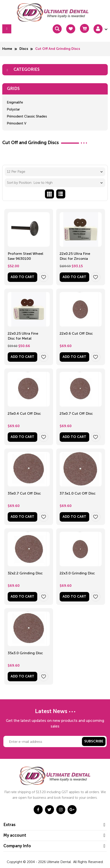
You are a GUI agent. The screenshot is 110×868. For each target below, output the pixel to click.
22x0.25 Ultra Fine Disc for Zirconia (75, 256)
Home (7, 49)
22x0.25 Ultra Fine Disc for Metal (23, 336)
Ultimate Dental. (60, 862)
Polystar (13, 109)
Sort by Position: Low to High (30, 183)
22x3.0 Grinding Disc (77, 573)
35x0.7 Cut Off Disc (24, 493)
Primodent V (16, 123)
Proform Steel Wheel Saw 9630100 (25, 256)
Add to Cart (22, 277)
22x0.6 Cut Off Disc (76, 333)
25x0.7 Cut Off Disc (76, 413)
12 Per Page (16, 172)
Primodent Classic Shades (27, 116)
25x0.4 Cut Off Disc (24, 413)
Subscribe (94, 741)
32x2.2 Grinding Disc (25, 573)
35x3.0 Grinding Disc (25, 653)
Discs (24, 49)
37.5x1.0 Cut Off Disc (78, 493)
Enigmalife (15, 102)
